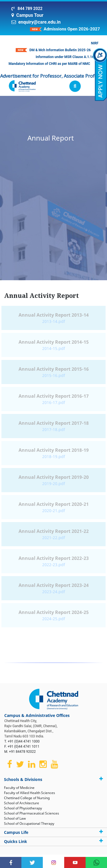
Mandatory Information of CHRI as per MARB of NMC (49, 64)
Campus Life (53, 832)
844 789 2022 (30, 9)
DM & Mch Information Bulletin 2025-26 (60, 50)
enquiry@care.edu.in (40, 22)
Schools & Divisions (53, 779)
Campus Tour (30, 15)
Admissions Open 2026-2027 (72, 29)
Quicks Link (53, 841)
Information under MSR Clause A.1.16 (65, 57)
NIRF (95, 43)
